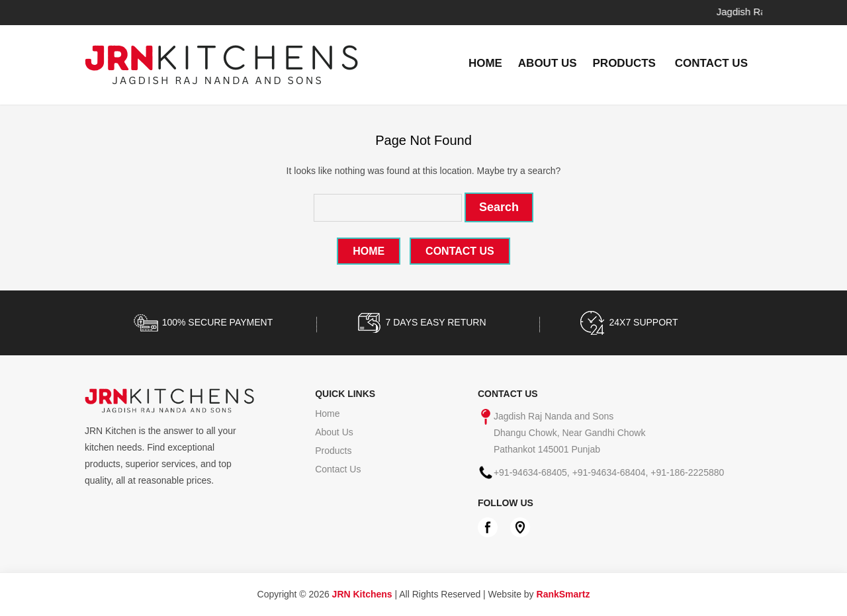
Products (624, 63)
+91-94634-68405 (530, 472)
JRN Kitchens (362, 594)
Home (485, 63)
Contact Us (711, 63)
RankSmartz (563, 594)
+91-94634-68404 (609, 472)
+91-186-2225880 (687, 472)
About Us (548, 63)
